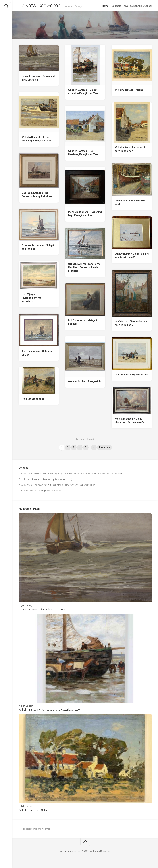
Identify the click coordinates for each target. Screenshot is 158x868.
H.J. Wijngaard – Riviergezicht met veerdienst (32, 299)
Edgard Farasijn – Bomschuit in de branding (38, 79)
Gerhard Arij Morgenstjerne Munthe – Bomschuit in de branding (84, 269)
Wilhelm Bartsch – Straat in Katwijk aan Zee (130, 150)
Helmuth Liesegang (33, 400)
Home (105, 6)
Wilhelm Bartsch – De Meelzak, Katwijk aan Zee (83, 154)
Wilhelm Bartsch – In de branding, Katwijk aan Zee (37, 140)
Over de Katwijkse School (138, 6)
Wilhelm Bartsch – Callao (129, 91)
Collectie (116, 6)
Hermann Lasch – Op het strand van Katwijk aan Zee (130, 422)
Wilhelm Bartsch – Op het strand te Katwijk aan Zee (83, 93)
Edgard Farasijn (26, 607)
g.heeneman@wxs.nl (54, 492)
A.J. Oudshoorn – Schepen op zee (37, 354)
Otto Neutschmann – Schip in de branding (38, 248)
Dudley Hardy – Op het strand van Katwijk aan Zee (132, 257)
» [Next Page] (94, 449)
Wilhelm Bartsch (26, 707)
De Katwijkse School (43, 6)
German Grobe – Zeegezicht (85, 383)
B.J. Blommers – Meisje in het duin (83, 323)
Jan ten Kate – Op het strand (131, 376)
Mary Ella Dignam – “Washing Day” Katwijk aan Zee (85, 215)
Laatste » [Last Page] (104, 449)
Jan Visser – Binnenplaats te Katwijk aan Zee (131, 324)
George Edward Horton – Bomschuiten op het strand (37, 196)
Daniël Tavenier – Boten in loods (130, 204)
